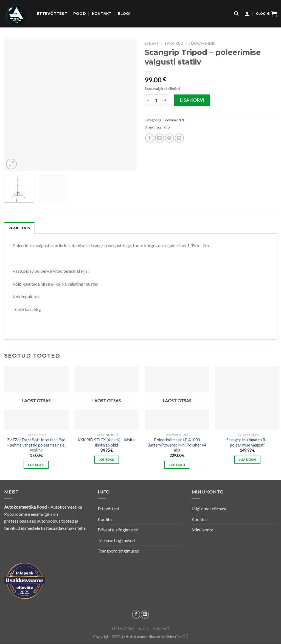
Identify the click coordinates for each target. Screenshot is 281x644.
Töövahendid (202, 43)
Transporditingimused (119, 551)
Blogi (124, 14)
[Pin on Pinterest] (169, 138)
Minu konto (203, 530)
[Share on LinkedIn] (179, 138)
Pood (80, 14)
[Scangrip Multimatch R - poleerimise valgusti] (247, 398)
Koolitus (106, 519)
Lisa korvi (192, 100)
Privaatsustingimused (118, 530)
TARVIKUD (174, 43)
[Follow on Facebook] (136, 615)
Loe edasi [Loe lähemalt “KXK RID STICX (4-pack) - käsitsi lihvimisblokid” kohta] (107, 460)
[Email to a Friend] (160, 138)
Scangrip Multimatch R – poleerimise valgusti (247, 442)
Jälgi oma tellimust (209, 508)
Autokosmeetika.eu (143, 637)
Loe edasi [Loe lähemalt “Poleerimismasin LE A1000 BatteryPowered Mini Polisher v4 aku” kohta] (177, 465)
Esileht (152, 43)
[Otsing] (236, 14)
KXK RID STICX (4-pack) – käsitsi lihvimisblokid (106, 442)
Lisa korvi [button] (247, 460)
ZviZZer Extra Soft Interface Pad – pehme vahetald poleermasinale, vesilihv (36, 445)
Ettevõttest (52, 14)
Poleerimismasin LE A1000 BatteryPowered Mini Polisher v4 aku (177, 445)
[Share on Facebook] (150, 138)
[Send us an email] (145, 615)
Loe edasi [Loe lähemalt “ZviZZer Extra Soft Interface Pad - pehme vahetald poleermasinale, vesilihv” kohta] (36, 465)
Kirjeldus (19, 228)
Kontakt (102, 14)
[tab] (19, 228)
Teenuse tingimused (116, 540)
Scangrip (163, 127)
